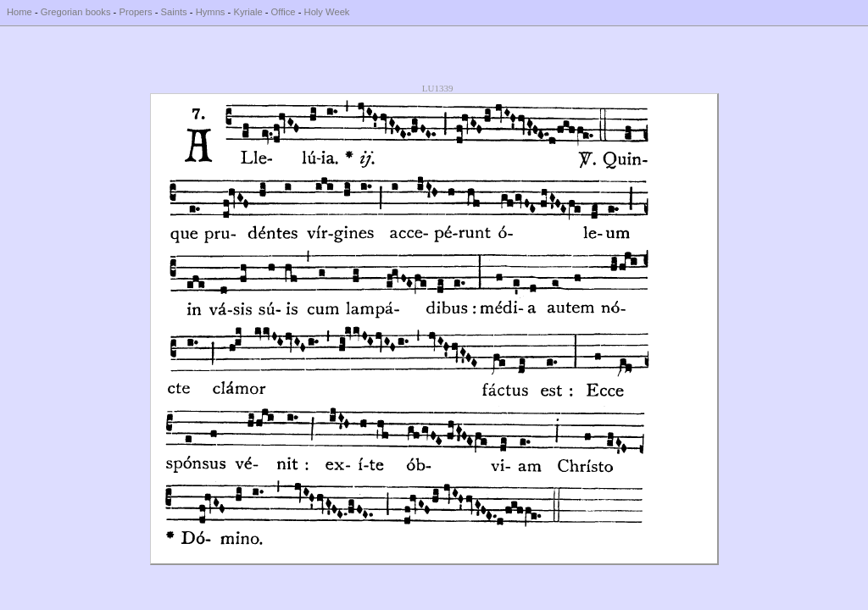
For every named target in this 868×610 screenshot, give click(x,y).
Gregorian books (76, 12)
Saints (174, 12)
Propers (135, 12)
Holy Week (327, 12)
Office (284, 12)
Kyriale (248, 12)
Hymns (211, 12)
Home (19, 12)
